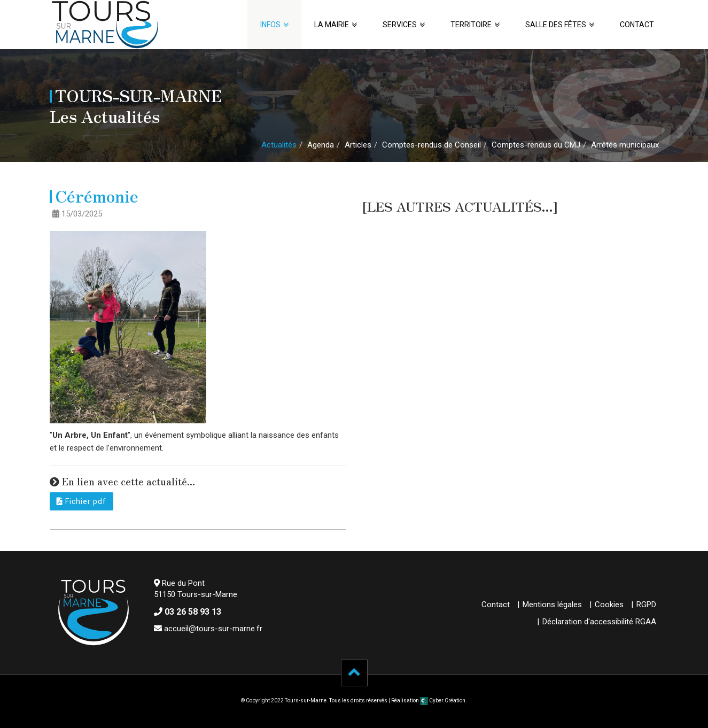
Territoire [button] (471, 25)
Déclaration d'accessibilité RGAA (599, 622)
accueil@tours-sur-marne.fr (213, 629)
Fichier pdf (81, 501)
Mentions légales (552, 605)
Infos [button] (270, 25)
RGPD (646, 605)
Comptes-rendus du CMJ (536, 145)
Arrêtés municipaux (625, 145)
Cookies (609, 605)
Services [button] (400, 25)
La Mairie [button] (332, 25)
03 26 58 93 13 (193, 612)
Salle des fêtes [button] (556, 25)
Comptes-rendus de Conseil (431, 145)
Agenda (321, 145)
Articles (358, 145)
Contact (637, 25)
